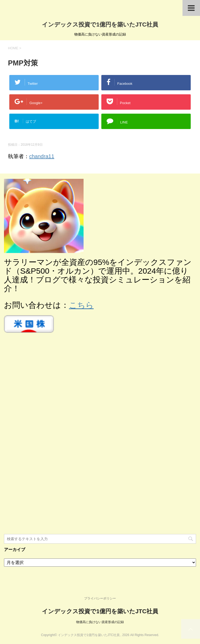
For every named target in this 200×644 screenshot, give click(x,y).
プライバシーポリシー (100, 598)
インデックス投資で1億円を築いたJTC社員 (100, 25)
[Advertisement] (44, 439)
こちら (81, 305)
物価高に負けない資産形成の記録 (100, 622)
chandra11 (42, 156)
